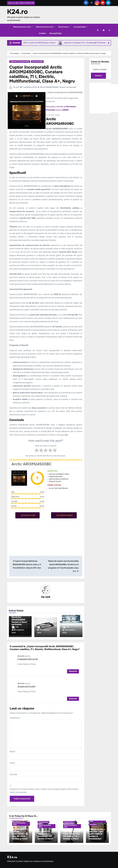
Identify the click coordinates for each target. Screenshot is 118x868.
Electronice (64, 27)
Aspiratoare (43, 822)
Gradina (43, 33)
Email (13, 763)
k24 (18, 87)
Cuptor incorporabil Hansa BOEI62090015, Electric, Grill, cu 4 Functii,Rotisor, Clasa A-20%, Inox (27, 564)
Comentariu (15, 718)
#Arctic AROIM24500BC (49, 87)
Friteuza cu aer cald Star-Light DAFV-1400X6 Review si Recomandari (96, 834)
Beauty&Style (56, 33)
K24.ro (17, 12)
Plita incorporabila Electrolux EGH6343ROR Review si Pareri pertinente (19, 618)
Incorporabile (81, 27)
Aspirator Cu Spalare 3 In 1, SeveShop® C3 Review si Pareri (45, 835)
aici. (66, 435)
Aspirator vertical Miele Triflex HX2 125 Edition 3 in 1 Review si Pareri (71, 835)
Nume (13, 752)
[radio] (37, 451)
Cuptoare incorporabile (20, 61)
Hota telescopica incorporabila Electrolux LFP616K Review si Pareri (45, 620)
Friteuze (93, 825)
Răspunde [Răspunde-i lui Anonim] (73, 671)
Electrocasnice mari (23, 27)
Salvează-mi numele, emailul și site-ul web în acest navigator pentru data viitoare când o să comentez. (44, 791)
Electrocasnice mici (46, 27)
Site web (13, 774)
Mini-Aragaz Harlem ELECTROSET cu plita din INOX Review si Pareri (20, 834)
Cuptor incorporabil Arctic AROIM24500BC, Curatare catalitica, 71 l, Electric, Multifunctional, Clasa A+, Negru (42, 74)
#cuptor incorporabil (68, 87)
